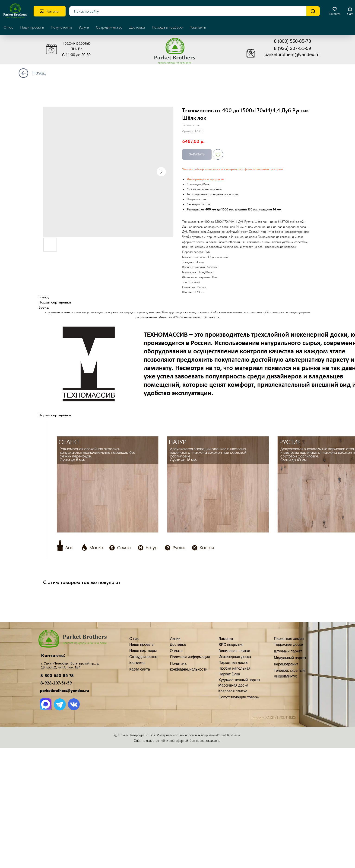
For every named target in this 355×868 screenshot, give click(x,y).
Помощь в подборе (167, 27)
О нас (134, 639)
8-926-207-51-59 (56, 683)
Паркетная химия (289, 639)
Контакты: (53, 655)
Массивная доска (233, 685)
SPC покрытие (231, 645)
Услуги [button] (84, 27)
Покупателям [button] (61, 27)
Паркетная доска (233, 663)
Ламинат (226, 639)
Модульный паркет (290, 658)
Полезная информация (190, 657)
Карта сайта (140, 669)
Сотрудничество (109, 27)
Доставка (137, 27)
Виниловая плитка (234, 651)
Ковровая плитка (233, 691)
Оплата (176, 651)
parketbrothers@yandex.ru (292, 55)
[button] (335, 11)
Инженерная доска (235, 657)
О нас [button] (8, 27)
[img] (178, 53)
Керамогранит (286, 664)
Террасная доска (288, 644)
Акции (175, 639)
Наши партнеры (143, 650)
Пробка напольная (235, 668)
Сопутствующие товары (239, 697)
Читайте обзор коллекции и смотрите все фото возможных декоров (232, 169)
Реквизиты (198, 27)
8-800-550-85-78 (57, 676)
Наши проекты (32, 27)
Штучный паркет (288, 651)
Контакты (137, 663)
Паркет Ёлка (229, 674)
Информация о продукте (205, 179)
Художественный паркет (239, 680)
